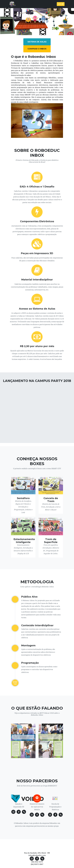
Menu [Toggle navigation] (61, 4)
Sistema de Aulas (37, 42)
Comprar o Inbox (37, 49)
